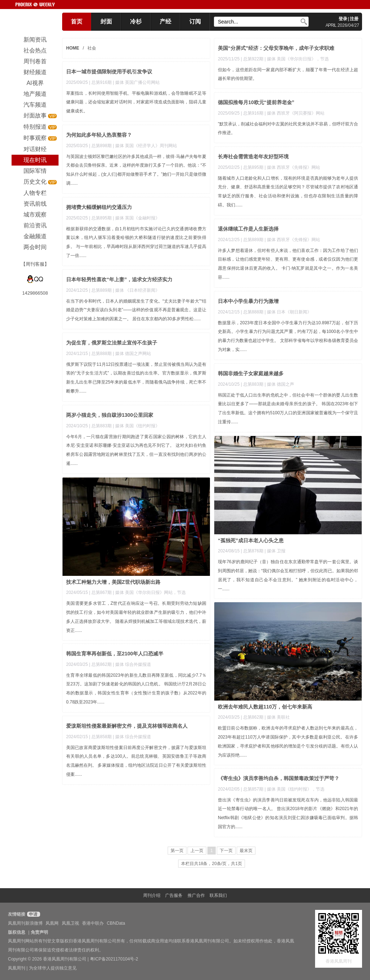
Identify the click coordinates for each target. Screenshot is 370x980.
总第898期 (102, 146)
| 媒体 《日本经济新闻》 (136, 290)
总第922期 (253, 59)
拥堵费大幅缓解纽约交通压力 (99, 207)
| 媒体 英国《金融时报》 (136, 218)
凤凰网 (52, 923)
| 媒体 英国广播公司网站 (136, 82)
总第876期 (253, 551)
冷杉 (136, 22)
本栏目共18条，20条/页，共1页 (212, 864)
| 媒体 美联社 (277, 717)
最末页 (246, 851)
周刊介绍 (152, 895)
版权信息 (17, 932)
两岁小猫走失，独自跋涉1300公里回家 (110, 415)
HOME (73, 48)
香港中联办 (93, 923)
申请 (33, 914)
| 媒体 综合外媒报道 (132, 664)
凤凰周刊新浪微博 (25, 923)
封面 (106, 22)
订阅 (195, 22)
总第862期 (253, 717)
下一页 (226, 851)
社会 (92, 48)
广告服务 (174, 895)
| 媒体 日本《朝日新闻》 (288, 312)
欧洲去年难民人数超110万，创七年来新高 (265, 707)
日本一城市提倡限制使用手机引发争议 (109, 72)
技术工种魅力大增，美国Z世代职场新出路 (113, 582)
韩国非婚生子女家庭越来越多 (251, 373)
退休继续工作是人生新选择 (248, 229)
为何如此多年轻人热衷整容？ (99, 135)
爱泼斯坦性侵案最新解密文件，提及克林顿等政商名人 (127, 726)
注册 (354, 19)
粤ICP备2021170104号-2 (114, 959)
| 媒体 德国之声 (279, 384)
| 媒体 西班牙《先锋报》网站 (292, 167)
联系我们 (218, 895)
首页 (77, 22)
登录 (343, 19)
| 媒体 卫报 (275, 551)
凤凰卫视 (70, 923)
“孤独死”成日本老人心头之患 (251, 540)
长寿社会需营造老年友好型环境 (253, 157)
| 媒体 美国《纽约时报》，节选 (294, 789)
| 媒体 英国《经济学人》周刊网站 (145, 146)
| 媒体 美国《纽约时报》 (136, 426)
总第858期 (102, 737)
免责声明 (39, 932)
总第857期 (253, 789)
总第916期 (102, 82)
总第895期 (253, 167)
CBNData (116, 923)
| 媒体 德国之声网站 (132, 354)
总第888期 (253, 312)
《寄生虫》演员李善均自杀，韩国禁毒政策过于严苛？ (279, 778)
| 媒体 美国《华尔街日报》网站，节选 (149, 592)
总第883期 (253, 384)
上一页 (197, 851)
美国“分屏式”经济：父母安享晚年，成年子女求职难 (276, 48)
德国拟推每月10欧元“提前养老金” (256, 102)
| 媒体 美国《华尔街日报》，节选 (297, 59)
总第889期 (253, 240)
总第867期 (102, 592)
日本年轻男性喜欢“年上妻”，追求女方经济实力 (119, 279)
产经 (165, 22)
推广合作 (196, 895)
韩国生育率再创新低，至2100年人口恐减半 (115, 654)
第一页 (177, 851)
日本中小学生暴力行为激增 (248, 301)
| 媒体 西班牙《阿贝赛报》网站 (294, 113)
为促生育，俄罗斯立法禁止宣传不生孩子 (112, 343)
